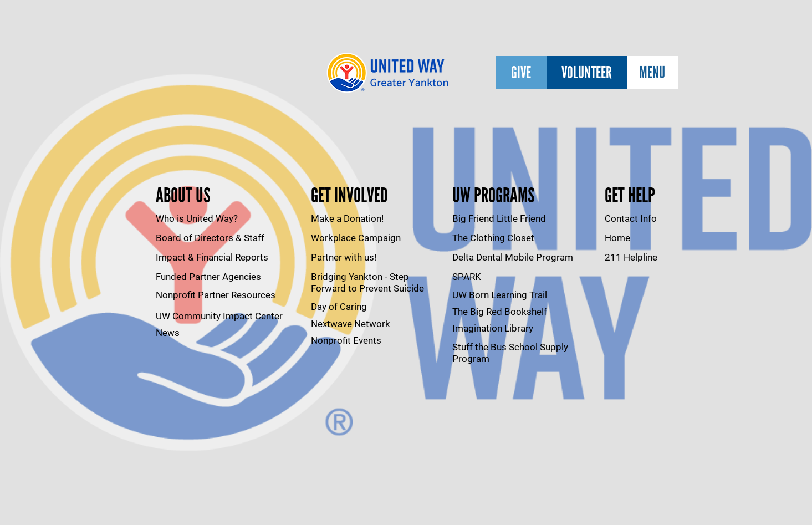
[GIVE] (521, 73)
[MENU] (652, 73)
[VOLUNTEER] (587, 73)
